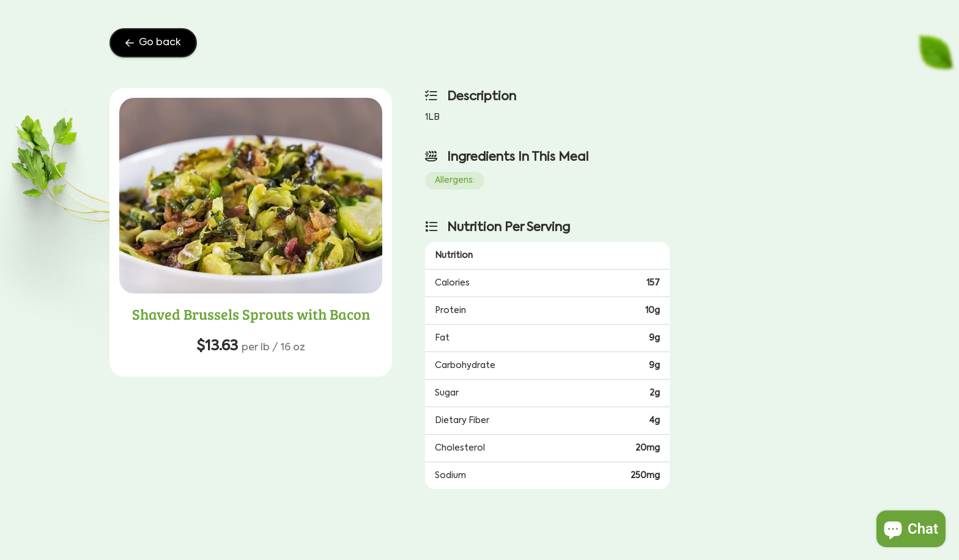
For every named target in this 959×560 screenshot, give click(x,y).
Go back (153, 43)
